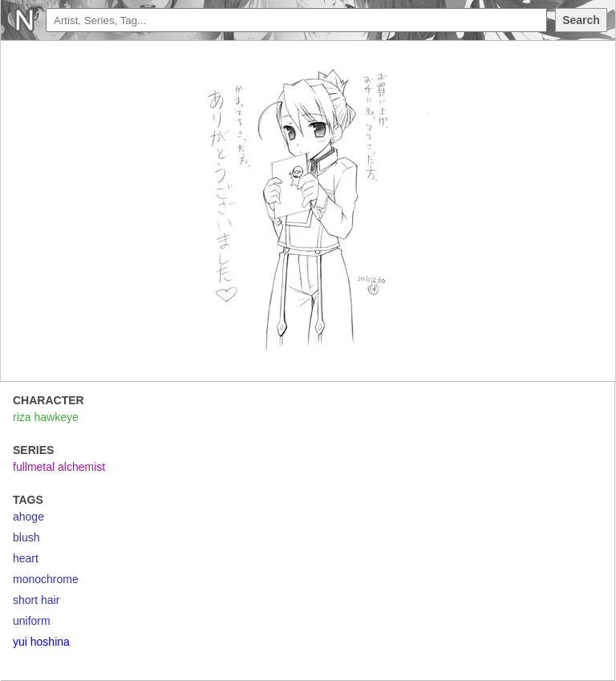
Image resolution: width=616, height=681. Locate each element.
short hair (36, 600)
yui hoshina (41, 642)
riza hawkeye (46, 417)
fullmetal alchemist (59, 467)
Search (581, 20)
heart (26, 558)
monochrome (46, 579)
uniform (32, 621)
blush (26, 537)
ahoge (28, 517)
